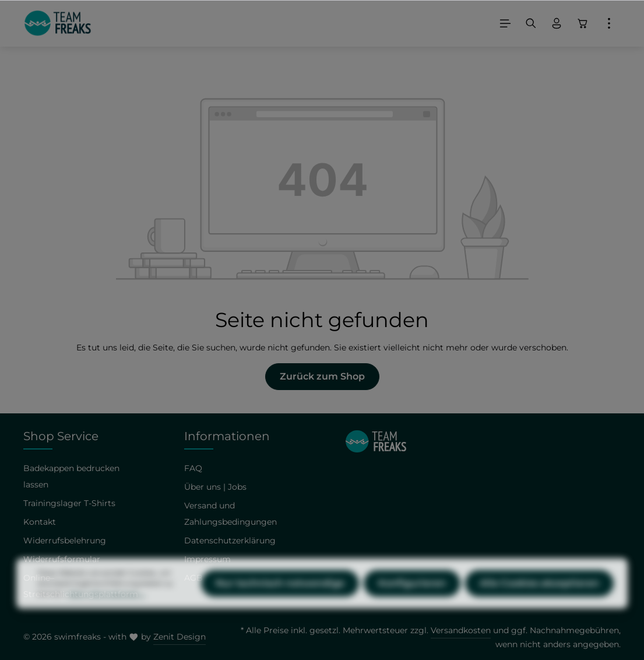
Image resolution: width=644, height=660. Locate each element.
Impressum (207, 559)
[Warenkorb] (583, 23)
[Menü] (505, 23)
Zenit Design (180, 637)
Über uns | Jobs (215, 487)
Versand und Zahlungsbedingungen (230, 514)
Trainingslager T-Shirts (69, 503)
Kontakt (40, 522)
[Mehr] (609, 23)
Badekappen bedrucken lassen (71, 476)
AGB (193, 578)
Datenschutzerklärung (230, 540)
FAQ (193, 468)
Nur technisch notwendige (280, 606)
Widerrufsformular (62, 559)
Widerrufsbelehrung (65, 540)
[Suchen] (531, 23)
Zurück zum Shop (322, 376)
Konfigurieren (412, 606)
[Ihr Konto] (557, 23)
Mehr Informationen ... (107, 617)
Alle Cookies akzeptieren (539, 606)
